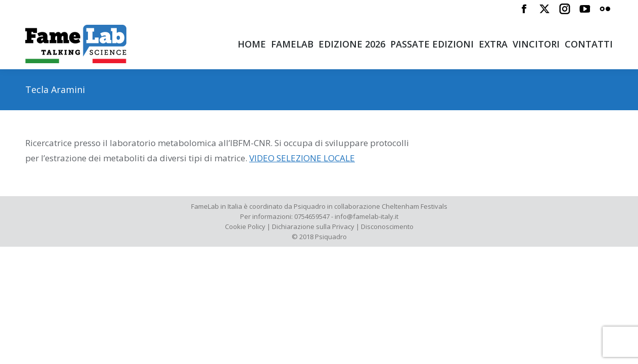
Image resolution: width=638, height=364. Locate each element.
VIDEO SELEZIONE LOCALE (302, 158)
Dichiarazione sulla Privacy (313, 226)
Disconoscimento (387, 226)
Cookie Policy (245, 226)
